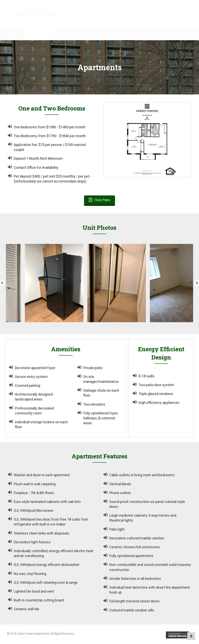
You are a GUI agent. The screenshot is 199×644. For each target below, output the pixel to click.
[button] (99, 200)
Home (13, 35)
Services (124, 35)
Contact (152, 35)
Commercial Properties (84, 35)
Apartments (40, 35)
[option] (37, 283)
